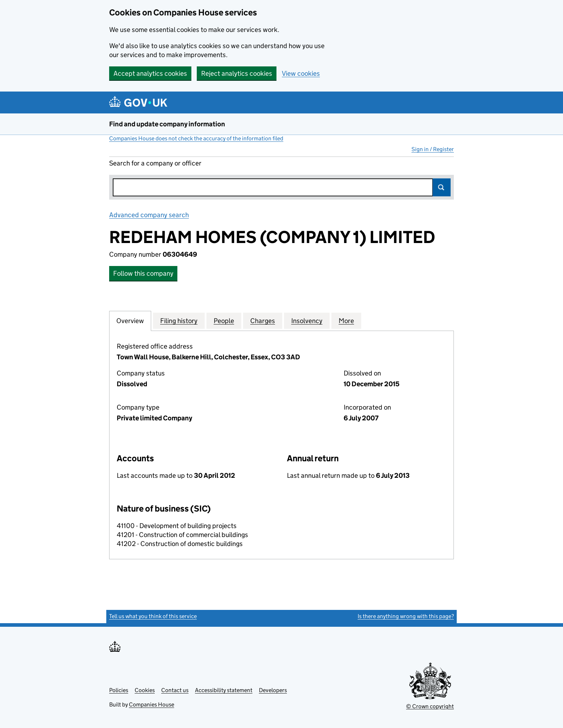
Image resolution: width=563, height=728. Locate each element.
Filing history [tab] (179, 321)
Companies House (152, 704)
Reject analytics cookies (237, 73)
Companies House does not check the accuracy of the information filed (196, 138)
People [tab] (224, 321)
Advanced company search (149, 215)
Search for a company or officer (155, 163)
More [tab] (346, 321)
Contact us (175, 690)
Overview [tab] (130, 321)
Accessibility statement (224, 690)
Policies (119, 690)
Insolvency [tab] (307, 321)
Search (442, 187)
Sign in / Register (433, 149)
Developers (273, 690)
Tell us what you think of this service (153, 616)
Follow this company (143, 273)
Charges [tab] (263, 321)
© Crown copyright (430, 706)
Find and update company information (167, 124)
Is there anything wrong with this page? (406, 616)
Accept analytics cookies (150, 73)
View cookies (301, 73)
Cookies (145, 690)
